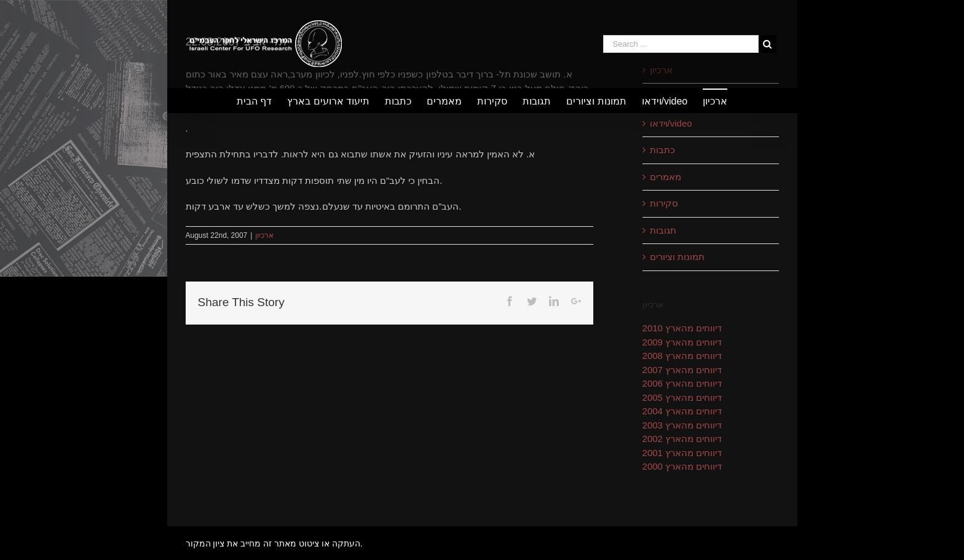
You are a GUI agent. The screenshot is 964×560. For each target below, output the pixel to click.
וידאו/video (671, 123)
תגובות (663, 230)
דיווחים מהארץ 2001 (682, 453)
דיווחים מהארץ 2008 (682, 356)
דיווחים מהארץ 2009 (682, 342)
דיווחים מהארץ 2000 (682, 466)
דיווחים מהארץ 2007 (682, 370)
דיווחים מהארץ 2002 (682, 439)
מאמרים (666, 177)
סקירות (664, 203)
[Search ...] (681, 44)
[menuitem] (262, 101)
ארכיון (264, 235)
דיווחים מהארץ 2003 (682, 425)
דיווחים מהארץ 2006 (682, 383)
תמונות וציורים (677, 257)
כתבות (662, 150)
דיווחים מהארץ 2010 (682, 328)
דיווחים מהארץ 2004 (682, 411)
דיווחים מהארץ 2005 (682, 397)
